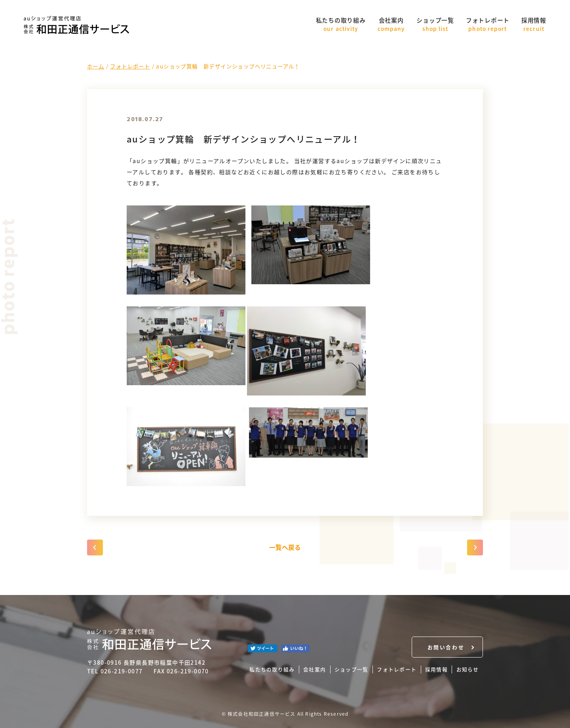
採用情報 (534, 24)
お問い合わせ (446, 647)
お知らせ (468, 669)
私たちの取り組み (341, 24)
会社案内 (391, 24)
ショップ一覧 (435, 24)
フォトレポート (488, 24)
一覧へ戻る (285, 547)
